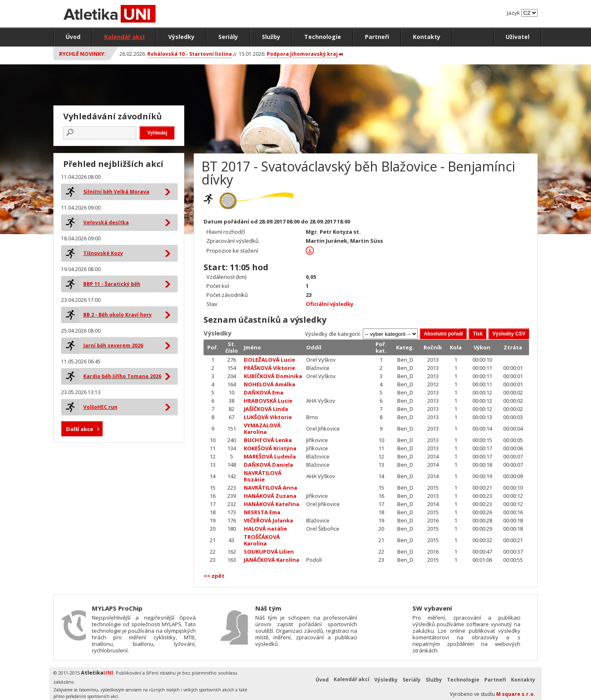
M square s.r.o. (516, 694)
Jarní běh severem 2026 (113, 345)
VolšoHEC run (100, 407)
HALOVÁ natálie (265, 529)
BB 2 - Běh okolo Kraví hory (118, 315)
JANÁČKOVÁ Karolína (271, 560)
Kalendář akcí (124, 37)
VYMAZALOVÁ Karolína (262, 429)
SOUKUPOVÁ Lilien (269, 552)
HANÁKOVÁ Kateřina (271, 504)
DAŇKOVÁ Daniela (268, 465)
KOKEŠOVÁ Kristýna (270, 448)
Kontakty (427, 37)
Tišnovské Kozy (103, 253)
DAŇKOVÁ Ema (263, 392)
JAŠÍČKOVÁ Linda (266, 409)
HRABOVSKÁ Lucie (268, 401)
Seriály (228, 37)
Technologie (323, 37)
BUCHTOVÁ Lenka (268, 440)
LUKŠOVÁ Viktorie (268, 417)
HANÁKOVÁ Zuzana (270, 496)
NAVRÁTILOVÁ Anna (270, 488)
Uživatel (518, 37)
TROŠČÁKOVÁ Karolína (262, 540)
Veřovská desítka (106, 222)
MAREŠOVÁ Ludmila (270, 456)
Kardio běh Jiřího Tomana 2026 (122, 376)
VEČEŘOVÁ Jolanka (268, 520)
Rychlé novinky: (82, 54)
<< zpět (214, 576)
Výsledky (181, 37)
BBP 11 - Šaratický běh (112, 284)
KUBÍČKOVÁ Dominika (273, 376)
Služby (271, 37)
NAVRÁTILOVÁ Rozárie (263, 476)
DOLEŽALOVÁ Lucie (269, 360)
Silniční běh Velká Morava (116, 192)
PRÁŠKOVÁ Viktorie (269, 368)
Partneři (377, 37)
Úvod (73, 37)
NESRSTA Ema (262, 512)
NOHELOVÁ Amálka (269, 384)
